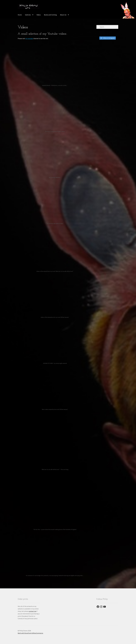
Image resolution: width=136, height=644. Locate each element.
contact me (32, 611)
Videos (39, 15)
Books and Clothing (50, 15)
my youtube (29, 38)
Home (20, 15)
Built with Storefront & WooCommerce (30, 633)
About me (63, 15)
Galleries (28, 15)
